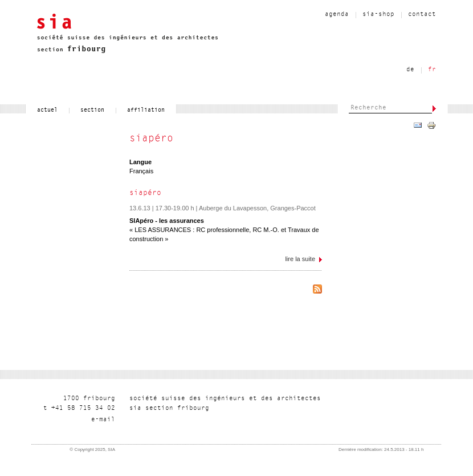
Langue (140, 162)
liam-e (103, 420)
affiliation (146, 111)
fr (432, 70)
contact (422, 15)
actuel (47, 111)
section (92, 111)
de (410, 70)
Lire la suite (303, 261)
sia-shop (378, 15)
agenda (337, 15)
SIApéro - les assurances (167, 221)
